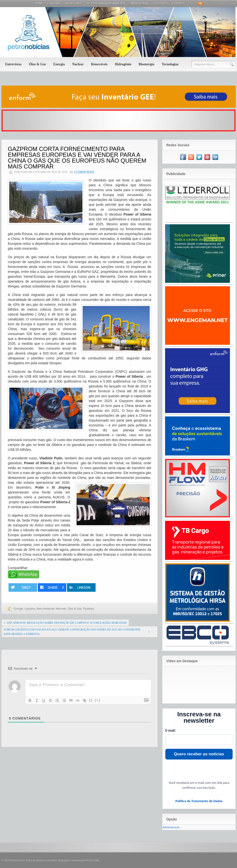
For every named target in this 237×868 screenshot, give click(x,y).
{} (91, 700)
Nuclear (78, 64)
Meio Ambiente (45, 609)
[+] (98, 700)
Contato (178, 4)
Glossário (160, 4)
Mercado (61, 609)
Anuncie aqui (140, 4)
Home (39, 4)
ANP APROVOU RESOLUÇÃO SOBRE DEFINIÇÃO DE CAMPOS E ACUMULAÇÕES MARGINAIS (67, 623)
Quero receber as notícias (199, 754)
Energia (59, 64)
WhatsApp (28, 574)
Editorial (54, 4)
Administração (171, 827)
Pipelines (89, 609)
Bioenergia (146, 64)
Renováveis (99, 64)
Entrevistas (13, 64)
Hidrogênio (123, 64)
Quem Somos (74, 4)
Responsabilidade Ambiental (106, 4)
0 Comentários (84, 172)
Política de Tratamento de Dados (199, 801)
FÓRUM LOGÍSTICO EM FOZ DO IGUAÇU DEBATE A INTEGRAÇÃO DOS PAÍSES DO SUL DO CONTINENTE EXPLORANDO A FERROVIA (72, 632)
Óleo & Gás (37, 64)
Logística (30, 609)
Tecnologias (170, 64)
